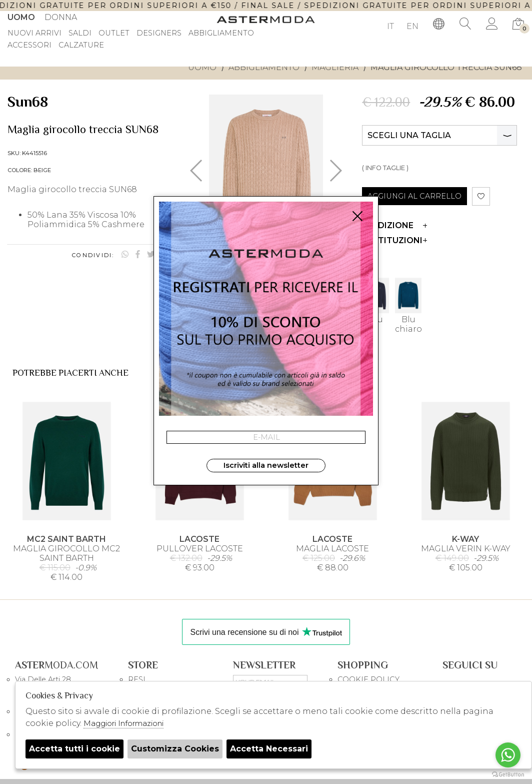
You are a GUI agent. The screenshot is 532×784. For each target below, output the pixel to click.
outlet (114, 34)
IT (390, 26)
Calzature (81, 46)
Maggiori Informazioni (123, 723)
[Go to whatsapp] (508, 755)
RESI (137, 679)
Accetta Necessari (269, 749)
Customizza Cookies (175, 749)
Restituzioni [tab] (394, 240)
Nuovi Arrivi (34, 34)
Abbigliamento (264, 67)
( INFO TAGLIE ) (385, 168)
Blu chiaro (408, 305)
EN (412, 26)
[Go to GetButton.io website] (508, 774)
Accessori (29, 46)
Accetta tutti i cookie (74, 749)
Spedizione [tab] (394, 225)
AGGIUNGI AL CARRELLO (414, 196)
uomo (202, 67)
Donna (61, 17)
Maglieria (335, 67)
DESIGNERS (159, 34)
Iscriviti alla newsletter (266, 465)
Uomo (21, 17)
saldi (80, 34)
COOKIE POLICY (368, 679)
